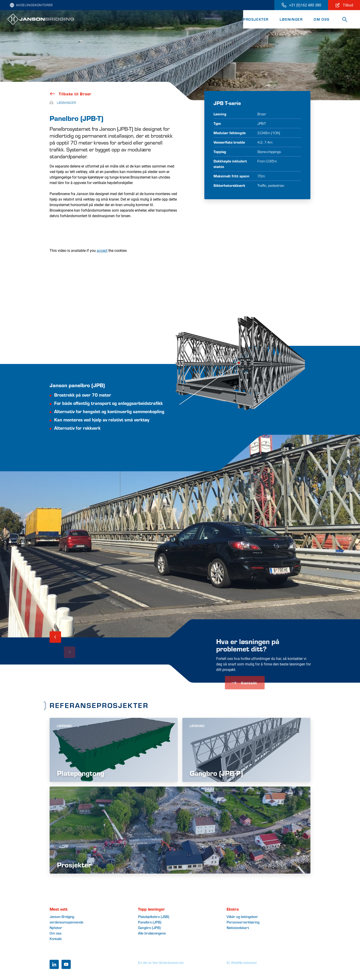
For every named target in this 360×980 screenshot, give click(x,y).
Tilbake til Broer (70, 94)
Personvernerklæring (243, 922)
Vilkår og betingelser (242, 916)
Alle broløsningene (152, 933)
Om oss (322, 19)
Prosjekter (256, 19)
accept (102, 250)
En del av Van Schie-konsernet (161, 962)
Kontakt (56, 939)
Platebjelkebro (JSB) (154, 916)
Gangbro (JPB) (149, 927)
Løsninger (291, 19)
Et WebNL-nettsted (242, 962)
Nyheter (56, 927)
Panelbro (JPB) (150, 922)
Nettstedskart (238, 927)
